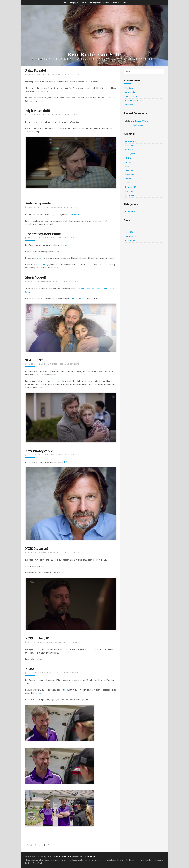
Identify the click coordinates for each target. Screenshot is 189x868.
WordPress (90, 857)
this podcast (75, 215)
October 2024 (129, 146)
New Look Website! (141, 121)
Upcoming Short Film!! (43, 234)
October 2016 (129, 195)
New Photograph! (39, 451)
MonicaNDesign (63, 857)
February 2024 (130, 154)
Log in (127, 228)
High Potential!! (38, 111)
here (41, 258)
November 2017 (130, 187)
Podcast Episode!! (39, 203)
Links (124, 3)
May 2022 (128, 162)
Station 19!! (34, 360)
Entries (129, 232)
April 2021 (128, 166)
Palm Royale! (36, 70)
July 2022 (128, 158)
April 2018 (128, 183)
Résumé (84, 3)
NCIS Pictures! (37, 549)
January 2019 (129, 170)
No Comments (73, 74)
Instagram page (43, 264)
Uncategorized (57, 74)
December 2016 (130, 191)
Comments (130, 236)
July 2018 (128, 179)
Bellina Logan (77, 298)
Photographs (96, 3)
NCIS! (30, 669)
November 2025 (130, 141)
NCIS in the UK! (37, 638)
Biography (74, 3)
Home (65, 3)
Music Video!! (36, 277)
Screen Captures (110, 3)
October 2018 (129, 175)
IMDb (65, 245)
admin (44, 74)
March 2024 (129, 150)
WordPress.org (130, 240)
